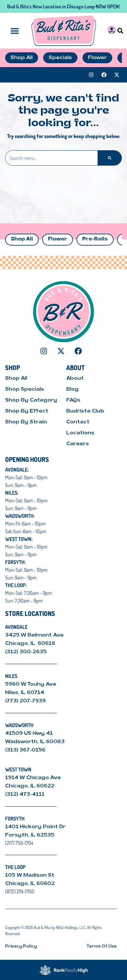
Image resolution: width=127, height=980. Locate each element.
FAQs (73, 400)
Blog (72, 389)
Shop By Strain (26, 422)
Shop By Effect (27, 411)
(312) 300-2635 (26, 652)
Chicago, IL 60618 (31, 644)
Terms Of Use (102, 946)
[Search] (110, 158)
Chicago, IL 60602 (30, 884)
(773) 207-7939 (25, 701)
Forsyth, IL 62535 (30, 835)
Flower (58, 239)
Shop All (22, 239)
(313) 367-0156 (25, 750)
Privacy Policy (21, 946)
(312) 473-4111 (25, 794)
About (75, 378)
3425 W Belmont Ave (35, 635)
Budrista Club (85, 411)
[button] (120, 31)
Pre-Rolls (95, 239)
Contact (78, 422)
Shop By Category (31, 400)
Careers (78, 444)
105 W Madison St (30, 875)
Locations (80, 433)
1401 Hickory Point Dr (35, 827)
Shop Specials (25, 389)
